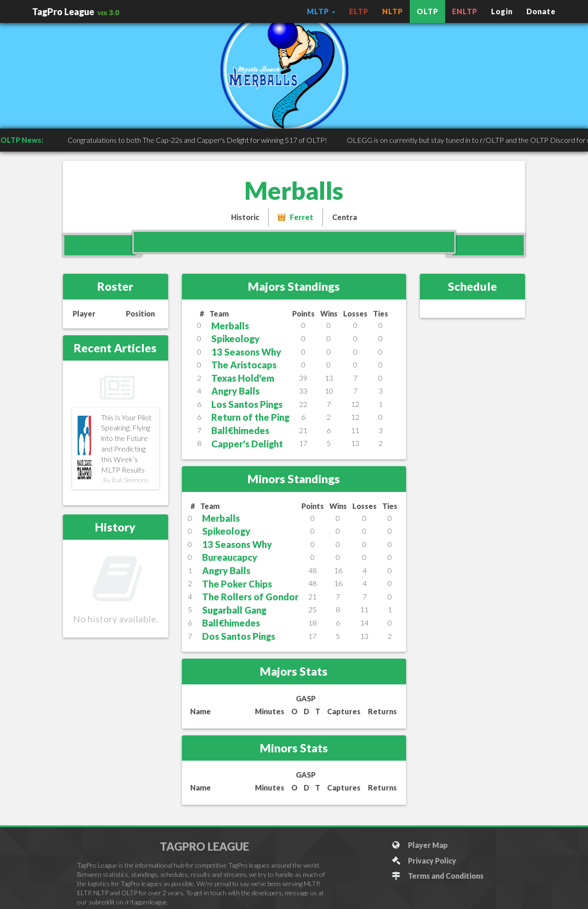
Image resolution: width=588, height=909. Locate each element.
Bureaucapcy (230, 557)
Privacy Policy (424, 861)
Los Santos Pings (247, 404)
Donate (541, 11)
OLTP (427, 11)
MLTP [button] (321, 11)
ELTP (359, 11)
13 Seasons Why (246, 352)
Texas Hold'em (243, 378)
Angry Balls (235, 391)
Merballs (230, 326)
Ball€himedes (240, 430)
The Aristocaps (244, 365)
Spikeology (235, 339)
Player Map (420, 845)
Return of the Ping (250, 417)
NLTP (393, 11)
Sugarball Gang (234, 610)
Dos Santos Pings (239, 636)
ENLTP (465, 11)
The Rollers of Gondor (250, 597)
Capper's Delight (247, 444)
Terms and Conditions (438, 876)
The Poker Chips (237, 584)
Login (502, 11)
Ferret (302, 217)
